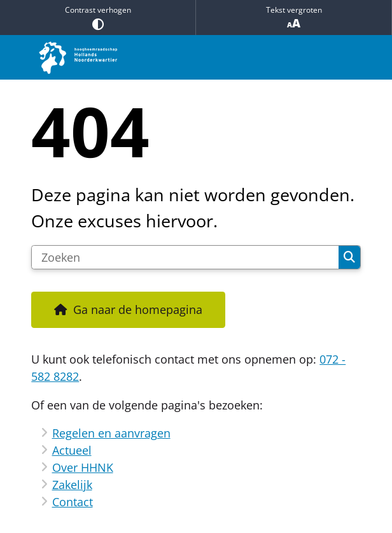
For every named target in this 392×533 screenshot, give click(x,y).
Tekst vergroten (294, 18)
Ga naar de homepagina (138, 309)
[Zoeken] (185, 257)
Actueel (72, 450)
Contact (73, 502)
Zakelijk (72, 485)
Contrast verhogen (98, 17)
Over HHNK (83, 467)
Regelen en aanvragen (111, 433)
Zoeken (349, 257)
